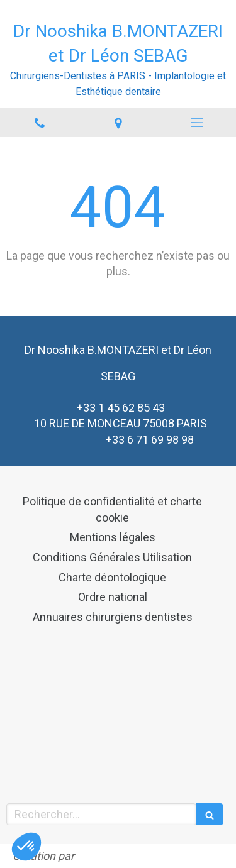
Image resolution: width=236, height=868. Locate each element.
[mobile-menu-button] (197, 123)
